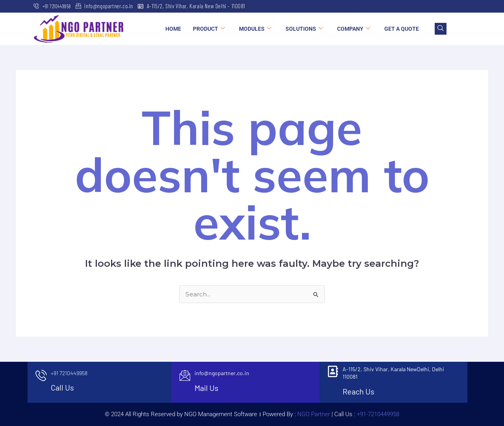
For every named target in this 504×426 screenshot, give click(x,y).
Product (209, 29)
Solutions (304, 29)
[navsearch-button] (441, 29)
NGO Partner (313, 414)
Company (354, 29)
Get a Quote (402, 29)
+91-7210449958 (378, 414)
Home (173, 29)
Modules (255, 29)
